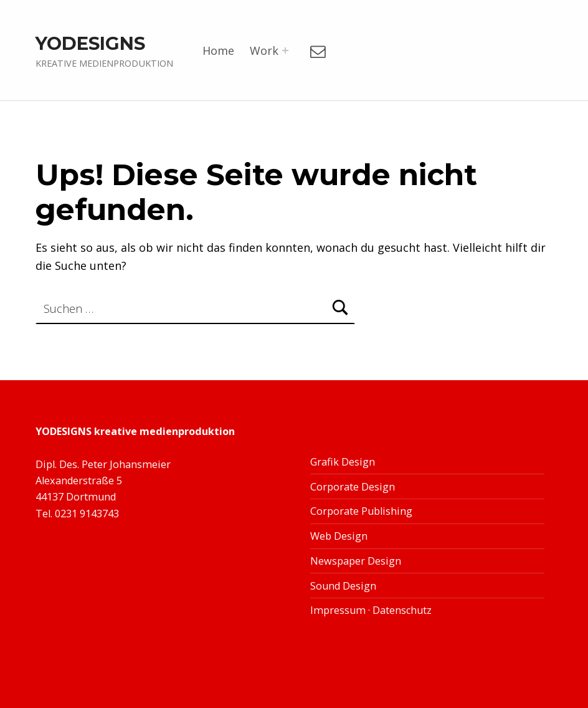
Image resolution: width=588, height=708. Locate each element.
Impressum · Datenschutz (371, 610)
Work (264, 50)
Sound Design (343, 586)
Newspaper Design (356, 561)
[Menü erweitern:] (285, 50)
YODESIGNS (90, 43)
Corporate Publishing (361, 511)
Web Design (339, 536)
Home (218, 50)
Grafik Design (343, 462)
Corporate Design (353, 487)
